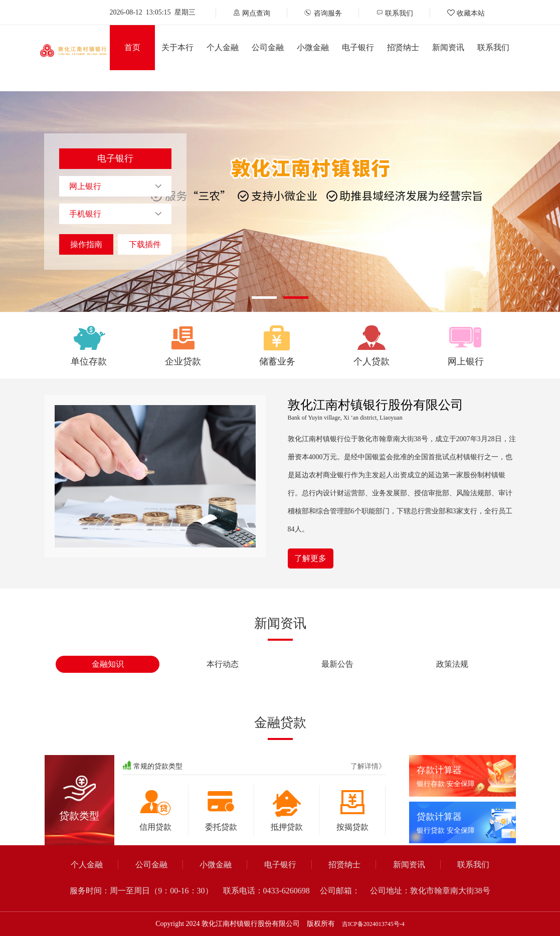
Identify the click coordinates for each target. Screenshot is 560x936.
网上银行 (85, 186)
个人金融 (223, 47)
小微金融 (313, 47)
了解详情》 (368, 766)
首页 (132, 47)
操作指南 (86, 244)
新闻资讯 (448, 47)
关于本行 (177, 47)
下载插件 (145, 244)
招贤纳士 (403, 47)
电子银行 (358, 47)
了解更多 (310, 558)
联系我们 (493, 47)
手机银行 (85, 214)
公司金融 (268, 47)
